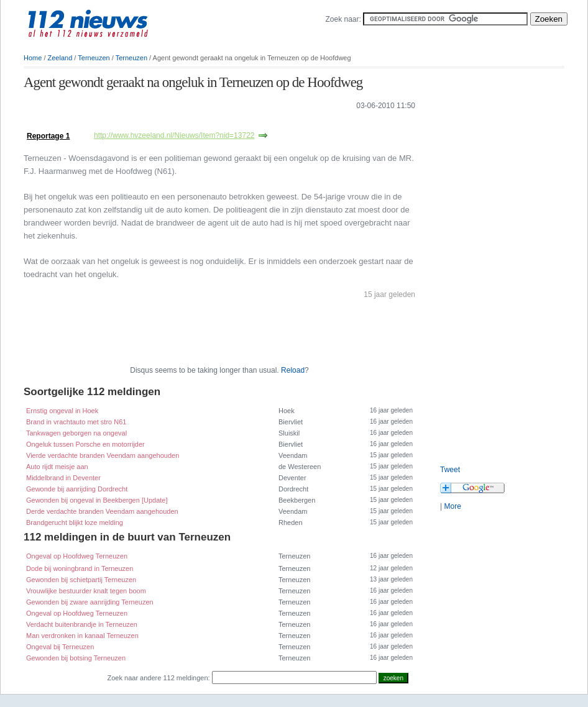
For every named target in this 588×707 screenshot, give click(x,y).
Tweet (450, 470)
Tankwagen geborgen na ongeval (76, 433)
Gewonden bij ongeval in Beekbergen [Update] (97, 500)
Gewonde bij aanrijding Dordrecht (77, 489)
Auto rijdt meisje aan (57, 467)
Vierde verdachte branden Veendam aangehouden (103, 455)
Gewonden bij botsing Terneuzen (76, 658)
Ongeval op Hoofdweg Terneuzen (77, 556)
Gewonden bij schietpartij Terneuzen (81, 580)
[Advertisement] (169, 123)
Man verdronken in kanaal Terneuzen (82, 636)
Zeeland (60, 58)
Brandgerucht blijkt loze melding (75, 522)
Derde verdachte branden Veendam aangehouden (102, 511)
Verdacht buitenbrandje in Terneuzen (82, 624)
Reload (293, 370)
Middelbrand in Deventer (63, 478)
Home (33, 58)
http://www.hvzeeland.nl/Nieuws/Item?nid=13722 (174, 135)
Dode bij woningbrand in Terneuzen (80, 568)
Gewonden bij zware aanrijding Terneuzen (90, 602)
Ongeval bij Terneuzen (60, 647)
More (452, 506)
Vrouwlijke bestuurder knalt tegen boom (86, 591)
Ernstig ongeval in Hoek (62, 411)
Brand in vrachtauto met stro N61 (76, 422)
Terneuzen (94, 58)
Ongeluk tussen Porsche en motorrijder (85, 444)
